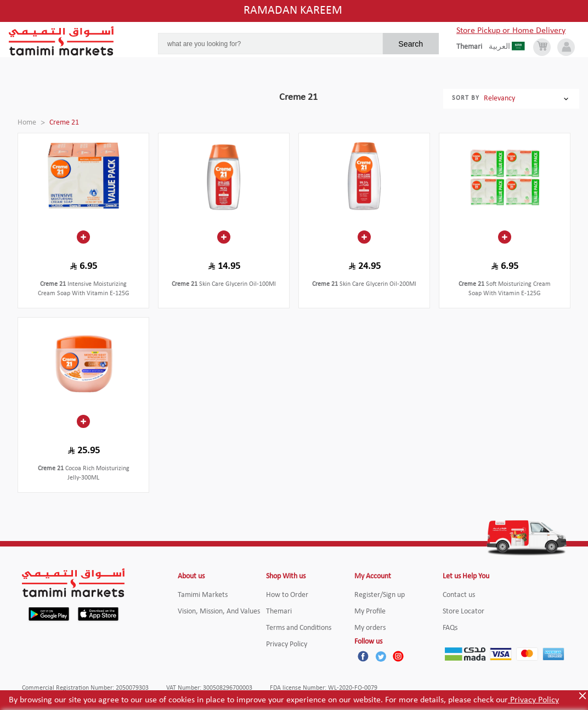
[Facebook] (363, 656)
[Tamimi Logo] (61, 41)
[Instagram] (398, 656)
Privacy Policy (533, 700)
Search (411, 44)
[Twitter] (381, 656)
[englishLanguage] (473, 47)
